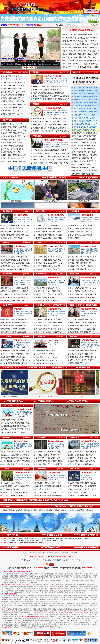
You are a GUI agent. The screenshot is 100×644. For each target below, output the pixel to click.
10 (44, 61)
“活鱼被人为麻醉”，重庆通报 (14, 420)
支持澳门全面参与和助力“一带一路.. (83, 458)
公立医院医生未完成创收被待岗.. (86, 103)
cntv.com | (41, 543)
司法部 (75, 539)
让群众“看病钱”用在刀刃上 (12, 114)
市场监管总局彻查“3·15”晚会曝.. (15, 432)
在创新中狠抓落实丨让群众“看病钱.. (83, 483)
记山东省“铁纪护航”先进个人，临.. (49, 489)
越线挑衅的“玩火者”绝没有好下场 (82, 360)
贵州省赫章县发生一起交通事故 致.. (15, 260)
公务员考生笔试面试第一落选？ (85, 124)
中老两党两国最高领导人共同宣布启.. (16, 363)
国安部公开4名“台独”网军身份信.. (82, 464)
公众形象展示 (41, 469)
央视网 (27, 541)
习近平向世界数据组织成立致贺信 (45, 90)
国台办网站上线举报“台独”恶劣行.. (82, 461)
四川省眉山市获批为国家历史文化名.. (83, 326)
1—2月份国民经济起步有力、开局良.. (50, 294)
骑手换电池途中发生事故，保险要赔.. (50, 235)
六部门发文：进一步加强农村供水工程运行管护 (82, 54)
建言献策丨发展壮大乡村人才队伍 (48, 260)
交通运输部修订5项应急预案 (13, 146)
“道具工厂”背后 (20, 278)
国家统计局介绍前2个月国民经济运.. (49, 291)
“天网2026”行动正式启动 (81, 30)
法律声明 (39, 552)
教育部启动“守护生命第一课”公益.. (49, 452)
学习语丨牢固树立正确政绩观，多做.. (83, 257)
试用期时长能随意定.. (56, 215)
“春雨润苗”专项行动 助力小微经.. (48, 288)
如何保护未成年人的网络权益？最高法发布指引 (82, 57)
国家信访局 (12, 541)
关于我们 (25, 552)
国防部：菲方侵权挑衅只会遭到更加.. (83, 351)
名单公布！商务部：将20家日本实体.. (16, 354)
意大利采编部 (72, 510)
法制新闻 (36, 104)
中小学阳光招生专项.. (56, 441)
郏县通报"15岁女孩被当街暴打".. (86, 106)
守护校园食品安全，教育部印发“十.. (49, 455)
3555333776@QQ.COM (16, 25)
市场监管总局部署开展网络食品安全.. (17, 423)
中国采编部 (4, 510)
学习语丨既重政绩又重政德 (79, 269)
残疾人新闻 (6, 437)
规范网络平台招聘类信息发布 (13, 95)
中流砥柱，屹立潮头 (89, 246)
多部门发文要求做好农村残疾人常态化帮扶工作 (82, 51)
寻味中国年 (18, 309)
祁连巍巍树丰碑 (87, 215)
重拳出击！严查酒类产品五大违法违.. (17, 429)
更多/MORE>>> (64, 72)
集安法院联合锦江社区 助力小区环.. (83, 301)
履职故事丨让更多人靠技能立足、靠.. (50, 263)
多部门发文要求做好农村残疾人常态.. (16, 452)
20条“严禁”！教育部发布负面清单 (48, 458)
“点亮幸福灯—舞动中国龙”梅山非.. (15, 329)
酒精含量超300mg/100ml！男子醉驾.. (16, 266)
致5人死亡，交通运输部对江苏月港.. (16, 301)
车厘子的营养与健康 (24, 409)
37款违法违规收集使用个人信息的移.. (16, 225)
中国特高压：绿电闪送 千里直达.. (48, 301)
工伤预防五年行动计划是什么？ (14, 158)
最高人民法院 (33, 539)
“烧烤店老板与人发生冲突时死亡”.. (15, 269)
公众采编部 (32, 552)
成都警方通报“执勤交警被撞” (80, 332)
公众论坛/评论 (75, 242)
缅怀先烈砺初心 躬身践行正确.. (14, 101)
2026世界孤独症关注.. (89, 473)
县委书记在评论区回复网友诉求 (85, 96)
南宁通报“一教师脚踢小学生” (84, 130)
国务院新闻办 (89, 539)
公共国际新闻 (41, 336)
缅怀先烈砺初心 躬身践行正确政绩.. (15, 322)
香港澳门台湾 (74, 437)
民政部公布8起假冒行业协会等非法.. (16, 291)
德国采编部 (49, 510)
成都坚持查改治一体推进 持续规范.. (83, 329)
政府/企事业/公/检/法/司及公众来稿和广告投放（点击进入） (76, 506)
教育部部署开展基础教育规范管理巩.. (50, 461)
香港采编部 (12, 510)
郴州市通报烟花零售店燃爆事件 (85, 87)
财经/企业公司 (41, 274)
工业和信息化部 (59, 539)
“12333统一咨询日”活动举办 (13, 149)
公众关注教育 (41, 437)
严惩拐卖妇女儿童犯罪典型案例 (14, 104)
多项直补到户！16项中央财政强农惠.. (16, 486)
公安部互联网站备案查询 (51, 541)
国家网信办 (81, 539)
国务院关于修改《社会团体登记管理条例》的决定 (51, 131)
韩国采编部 (56, 510)
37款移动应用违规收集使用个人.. (15, 107)
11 (47, 61)
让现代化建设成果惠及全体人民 (14, 155)
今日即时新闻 (7, 72)
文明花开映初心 (54, 473)
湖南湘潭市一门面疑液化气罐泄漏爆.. (16, 263)
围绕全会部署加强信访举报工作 (14, 136)
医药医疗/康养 (75, 469)
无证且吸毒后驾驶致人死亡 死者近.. (49, 232)
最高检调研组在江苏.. (89, 278)
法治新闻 (6, 242)
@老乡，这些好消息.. (56, 246)
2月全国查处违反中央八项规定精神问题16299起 (50, 163)
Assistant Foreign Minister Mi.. (46, 360)
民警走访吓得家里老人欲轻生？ (85, 170)
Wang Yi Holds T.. (55, 340)
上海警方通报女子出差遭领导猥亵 (15, 257)
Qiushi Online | (13, 543)
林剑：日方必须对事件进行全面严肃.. (16, 351)
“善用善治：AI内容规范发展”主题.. (15, 232)
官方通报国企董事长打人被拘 (84, 118)
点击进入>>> (39, 25)
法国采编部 (64, 510)
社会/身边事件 (7, 305)
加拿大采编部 (89, 510)
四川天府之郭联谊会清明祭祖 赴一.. (15, 319)
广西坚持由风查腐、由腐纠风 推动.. (49, 326)
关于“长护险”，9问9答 (78, 492)
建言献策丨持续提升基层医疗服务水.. (50, 257)
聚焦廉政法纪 (37, 136)
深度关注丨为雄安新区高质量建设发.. (50, 322)
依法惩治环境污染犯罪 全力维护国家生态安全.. (50, 122)
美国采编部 (27, 510)
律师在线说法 (41, 211)
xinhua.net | (35, 543)
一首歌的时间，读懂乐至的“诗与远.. (83, 225)
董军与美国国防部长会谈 (79, 363)
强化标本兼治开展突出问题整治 (14, 86)
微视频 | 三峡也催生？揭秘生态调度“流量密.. (57, 64)
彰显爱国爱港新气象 (89, 441)
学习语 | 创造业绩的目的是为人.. (81, 266)
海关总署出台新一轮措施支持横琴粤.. (83, 452)
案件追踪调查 (7, 274)
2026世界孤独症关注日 (11, 111)
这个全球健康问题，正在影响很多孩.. (83, 486)
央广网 (32, 541)
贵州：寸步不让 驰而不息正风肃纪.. (49, 332)
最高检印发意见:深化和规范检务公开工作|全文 (81, 44)
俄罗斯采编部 (81, 510)
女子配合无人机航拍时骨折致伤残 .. (49, 238)
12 (49, 61)
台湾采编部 (19, 510)
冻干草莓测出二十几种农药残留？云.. (17, 426)
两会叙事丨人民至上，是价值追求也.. (50, 269)
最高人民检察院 (42, 539)
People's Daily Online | (24, 543)
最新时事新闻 (7, 120)
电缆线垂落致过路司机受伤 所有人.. (49, 229)
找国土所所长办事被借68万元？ (85, 121)
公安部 (66, 539)
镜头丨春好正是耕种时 (11, 489)
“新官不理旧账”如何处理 (53, 140)
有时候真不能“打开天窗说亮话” (81, 354)
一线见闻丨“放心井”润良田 (12, 483)
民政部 (71, 539)
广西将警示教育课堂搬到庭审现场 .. (49, 319)
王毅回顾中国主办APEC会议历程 (14, 357)
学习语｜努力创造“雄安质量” (80, 263)
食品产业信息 (8, 405)
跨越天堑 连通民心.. (55, 278)
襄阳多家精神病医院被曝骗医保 (85, 112)
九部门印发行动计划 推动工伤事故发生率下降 (81, 67)
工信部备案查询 (39, 541)
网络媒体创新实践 (21, 215)
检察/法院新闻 (75, 274)
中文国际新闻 (7, 336)
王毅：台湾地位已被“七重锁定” (81, 455)
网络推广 (96, 72)
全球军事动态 (74, 336)
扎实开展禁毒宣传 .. (22, 246)
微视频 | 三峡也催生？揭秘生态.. (81, 232)
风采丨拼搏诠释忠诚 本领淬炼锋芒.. (49, 496)
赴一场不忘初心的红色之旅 (12, 76)
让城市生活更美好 (54, 309)
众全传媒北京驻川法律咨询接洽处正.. (16, 235)
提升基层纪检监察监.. (89, 309)
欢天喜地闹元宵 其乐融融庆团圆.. (15, 332)
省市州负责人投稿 (23, 72)
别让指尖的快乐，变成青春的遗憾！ (16, 229)
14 (55, 61)
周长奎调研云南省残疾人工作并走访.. (16, 455)
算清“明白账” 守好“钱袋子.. (13, 143)
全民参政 (39, 242)
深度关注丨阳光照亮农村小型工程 (15, 496)
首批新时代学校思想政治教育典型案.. (50, 464)
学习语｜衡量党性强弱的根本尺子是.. (83, 260)
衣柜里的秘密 (74, 238)
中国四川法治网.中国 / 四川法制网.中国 (83, 305)
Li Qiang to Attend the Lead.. (46, 354)
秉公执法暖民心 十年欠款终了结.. (82, 291)
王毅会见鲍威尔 (20, 340)
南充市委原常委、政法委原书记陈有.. (83, 322)
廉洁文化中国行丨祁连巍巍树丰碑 (31, 64)
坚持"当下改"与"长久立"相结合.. (14, 82)
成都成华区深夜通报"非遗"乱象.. (86, 115)
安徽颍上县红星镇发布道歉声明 (85, 173)
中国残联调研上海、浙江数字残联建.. (16, 461)
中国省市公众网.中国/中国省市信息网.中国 (51, 305)
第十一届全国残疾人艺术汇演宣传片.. (16, 464)
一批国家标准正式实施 (52, 108)
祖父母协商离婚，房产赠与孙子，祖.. (16, 326)
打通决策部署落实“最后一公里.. (14, 139)
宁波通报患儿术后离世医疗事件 (85, 109)
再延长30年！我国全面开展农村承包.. (16, 492)
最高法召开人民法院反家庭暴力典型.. (83, 297)
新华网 (23, 541)
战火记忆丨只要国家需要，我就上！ (50, 486)
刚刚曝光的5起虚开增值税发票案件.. (16, 288)
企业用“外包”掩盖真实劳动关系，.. (49, 225)
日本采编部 (34, 510)
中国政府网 (51, 539)
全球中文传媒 (17, 6)
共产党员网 (12, 539)
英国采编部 (42, 510)
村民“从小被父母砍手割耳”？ (84, 167)
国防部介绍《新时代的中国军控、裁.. (83, 357)
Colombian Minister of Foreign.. (47, 357)
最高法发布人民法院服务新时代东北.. (83, 294)
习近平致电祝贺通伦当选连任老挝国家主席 (49, 93)
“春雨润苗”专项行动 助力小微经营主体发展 (80, 41)
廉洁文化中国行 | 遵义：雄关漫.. (81, 235)
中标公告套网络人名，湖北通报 (85, 127)
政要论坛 (36, 72)
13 (52, 61)
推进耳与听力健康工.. (22, 441)
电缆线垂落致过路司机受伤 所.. (14, 98)
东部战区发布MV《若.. (90, 340)
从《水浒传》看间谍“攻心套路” (9, 64)
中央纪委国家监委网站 (22, 539)
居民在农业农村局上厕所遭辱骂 (85, 100)
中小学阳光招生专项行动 (12, 79)
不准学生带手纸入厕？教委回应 (85, 90)
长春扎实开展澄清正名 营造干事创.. (49, 329)
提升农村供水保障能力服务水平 (14, 161)
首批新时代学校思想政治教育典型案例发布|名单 (82, 47)
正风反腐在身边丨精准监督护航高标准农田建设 (82, 38)
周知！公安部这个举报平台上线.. (85, 164)
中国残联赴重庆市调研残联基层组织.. (16, 458)
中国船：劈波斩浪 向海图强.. (46, 297)
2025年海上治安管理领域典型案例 (15, 294)
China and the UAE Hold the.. (46, 351)
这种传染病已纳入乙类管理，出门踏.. (83, 489)
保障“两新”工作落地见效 (12, 152)
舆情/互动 (77, 72)
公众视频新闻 (74, 211)
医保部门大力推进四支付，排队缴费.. (83, 496)
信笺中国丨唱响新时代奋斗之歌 (48, 483)
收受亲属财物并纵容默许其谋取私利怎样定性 (49, 150)
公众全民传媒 (7, 211)
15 (58, 61)
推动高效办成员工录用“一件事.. (14, 92)
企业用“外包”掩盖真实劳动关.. (14, 89)
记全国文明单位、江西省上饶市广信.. (50, 492)
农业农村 (6, 469)
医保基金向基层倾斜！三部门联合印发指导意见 (82, 64)
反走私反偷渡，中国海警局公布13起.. (16, 297)
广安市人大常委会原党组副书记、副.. (83, 319)
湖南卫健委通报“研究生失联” (84, 93)
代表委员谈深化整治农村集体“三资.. (49, 266)
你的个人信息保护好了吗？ (12, 238)
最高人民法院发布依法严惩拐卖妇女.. (83, 288)
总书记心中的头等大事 (52, 76)
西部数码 (61, 541)
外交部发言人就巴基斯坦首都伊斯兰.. (16, 360)
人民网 (18, 541)
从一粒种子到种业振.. (22, 473)
